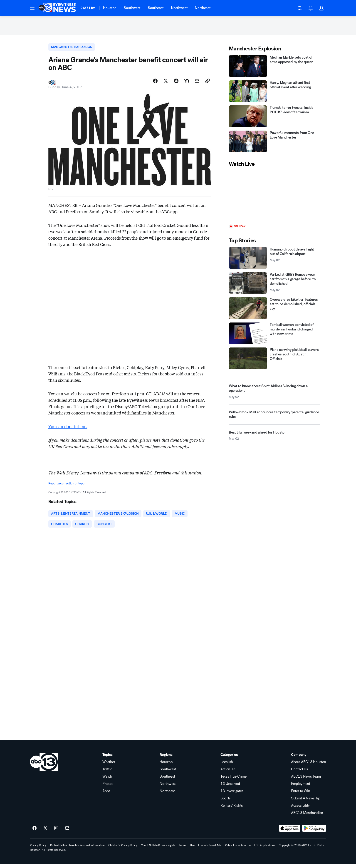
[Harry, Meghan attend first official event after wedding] (274, 93)
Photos (108, 787)
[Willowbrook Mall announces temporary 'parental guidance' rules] (274, 418)
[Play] (274, 198)
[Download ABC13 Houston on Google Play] (314, 832)
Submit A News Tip (306, 802)
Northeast (203, 8)
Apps (106, 795)
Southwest (132, 8)
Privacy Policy (38, 849)
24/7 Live (88, 8)
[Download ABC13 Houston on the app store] (290, 832)
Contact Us (299, 773)
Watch (107, 780)
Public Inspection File (238, 849)
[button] (32, 8)
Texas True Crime (234, 780)
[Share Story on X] (166, 83)
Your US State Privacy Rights (158, 849)
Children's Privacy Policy (123, 849)
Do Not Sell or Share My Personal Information (77, 849)
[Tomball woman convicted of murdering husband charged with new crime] (274, 335)
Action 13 (228, 773)
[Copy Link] (208, 83)
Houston (110, 8)
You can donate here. (68, 429)
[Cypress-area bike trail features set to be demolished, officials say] (274, 310)
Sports (225, 802)
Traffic (107, 773)
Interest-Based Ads (210, 849)
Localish (227, 766)
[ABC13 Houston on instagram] (56, 832)
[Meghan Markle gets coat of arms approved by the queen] (274, 68)
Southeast (156, 8)
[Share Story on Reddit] (176, 83)
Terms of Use (187, 849)
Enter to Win (300, 795)
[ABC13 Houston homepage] (57, 8)
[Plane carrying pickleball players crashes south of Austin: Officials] (274, 360)
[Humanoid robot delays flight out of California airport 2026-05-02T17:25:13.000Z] (274, 260)
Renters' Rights (232, 809)
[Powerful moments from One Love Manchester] (274, 143)
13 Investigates (232, 795)
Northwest (179, 8)
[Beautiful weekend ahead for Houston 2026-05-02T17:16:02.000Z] (274, 439)
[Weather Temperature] (286, 8)
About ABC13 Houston (309, 766)
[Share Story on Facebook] (155, 83)
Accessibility (300, 809)
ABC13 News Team (306, 780)
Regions (166, 758)
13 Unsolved (230, 787)
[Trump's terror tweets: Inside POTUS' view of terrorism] (274, 118)
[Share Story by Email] (197, 83)
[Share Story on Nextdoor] (187, 83)
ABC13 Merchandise (307, 816)
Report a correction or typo (66, 486)
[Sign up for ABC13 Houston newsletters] (67, 832)
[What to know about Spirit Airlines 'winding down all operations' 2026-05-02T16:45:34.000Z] (274, 393)
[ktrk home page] (44, 766)
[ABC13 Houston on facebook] (35, 832)
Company (299, 758)
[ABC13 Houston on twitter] (45, 832)
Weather (109, 766)
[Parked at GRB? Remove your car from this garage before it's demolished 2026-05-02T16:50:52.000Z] (274, 285)
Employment (301, 787)
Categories (229, 758)
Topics (107, 758)
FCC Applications (265, 849)
